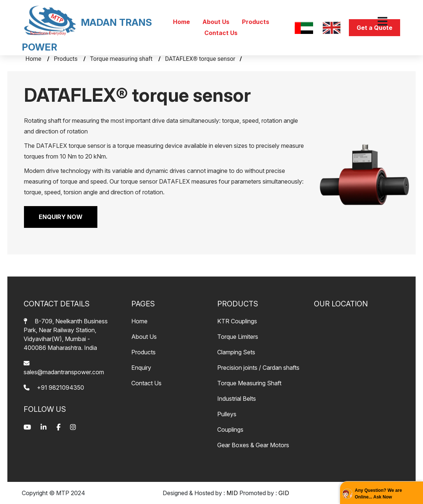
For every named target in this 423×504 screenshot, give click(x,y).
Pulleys (227, 414)
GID (284, 493)
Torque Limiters (238, 337)
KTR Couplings (237, 321)
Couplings (230, 430)
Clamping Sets (236, 352)
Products (256, 22)
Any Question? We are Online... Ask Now (378, 494)
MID (232, 493)
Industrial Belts (237, 399)
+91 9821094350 (54, 387)
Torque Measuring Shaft (249, 383)
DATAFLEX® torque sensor (200, 59)
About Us (217, 22)
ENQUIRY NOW (61, 217)
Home (182, 22)
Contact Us (221, 33)
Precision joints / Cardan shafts (258, 368)
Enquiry (141, 368)
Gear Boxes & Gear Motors (253, 445)
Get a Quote (375, 28)
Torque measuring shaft (122, 59)
